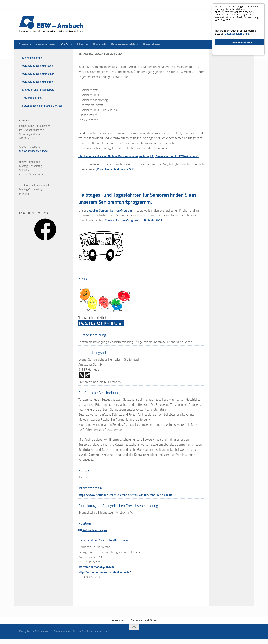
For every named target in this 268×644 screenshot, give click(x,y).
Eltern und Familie (32, 58)
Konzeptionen (149, 4)
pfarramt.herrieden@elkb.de (98, 572)
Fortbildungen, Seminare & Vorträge (42, 106)
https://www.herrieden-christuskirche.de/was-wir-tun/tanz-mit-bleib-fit (128, 500)
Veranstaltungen (43, 4)
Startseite (22, 4)
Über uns (80, 4)
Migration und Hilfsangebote (38, 90)
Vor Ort (63, 4)
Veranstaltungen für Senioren (39, 82)
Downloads (97, 4)
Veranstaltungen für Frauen (38, 66)
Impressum (118, 626)
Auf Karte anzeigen (93, 536)
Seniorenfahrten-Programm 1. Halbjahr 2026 (135, 226)
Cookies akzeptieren (241, 45)
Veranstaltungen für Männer (38, 74)
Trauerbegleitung (32, 98)
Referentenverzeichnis (122, 4)
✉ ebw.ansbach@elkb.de (33, 151)
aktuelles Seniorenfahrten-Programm (112, 216)
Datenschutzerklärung (144, 626)
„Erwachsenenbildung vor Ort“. (117, 174)
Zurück (83, 284)
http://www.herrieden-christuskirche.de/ (106, 577)
